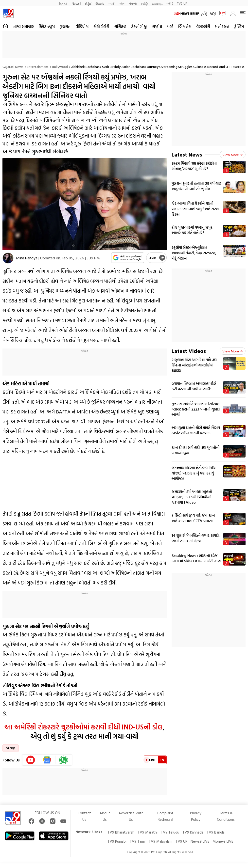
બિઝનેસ (185, 27)
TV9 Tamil (138, 841)
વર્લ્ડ (170, 27)
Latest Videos (189, 351)
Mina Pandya (27, 258)
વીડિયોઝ (82, 27)
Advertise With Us (131, 816)
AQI (213, 14)
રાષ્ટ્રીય (157, 27)
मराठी (112, 3)
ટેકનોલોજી (139, 27)
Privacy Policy (196, 816)
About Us (105, 816)
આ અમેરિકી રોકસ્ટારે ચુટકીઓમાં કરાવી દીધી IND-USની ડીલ (84, 727)
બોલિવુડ (11, 748)
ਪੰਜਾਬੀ (133, 3)
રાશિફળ (120, 27)
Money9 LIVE (223, 841)
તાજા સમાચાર (24, 27)
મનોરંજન (222, 27)
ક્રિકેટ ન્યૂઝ (47, 27)
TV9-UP (182, 3)
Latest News (187, 154)
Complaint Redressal (165, 816)
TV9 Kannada (193, 832)
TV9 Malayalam (160, 841)
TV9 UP (181, 841)
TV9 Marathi (148, 832)
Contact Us (84, 816)
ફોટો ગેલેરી (101, 27)
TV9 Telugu (170, 832)
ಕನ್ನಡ (88, 3)
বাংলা (122, 3)
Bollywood (60, 67)
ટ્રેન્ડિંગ (239, 27)
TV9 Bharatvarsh (121, 832)
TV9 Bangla (216, 832)
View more (233, 155)
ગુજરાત (65, 27)
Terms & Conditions (226, 816)
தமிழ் (144, 3)
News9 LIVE (200, 841)
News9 (76, 3)
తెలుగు (100, 3)
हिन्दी (63, 3)
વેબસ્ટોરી (203, 27)
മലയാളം (157, 3)
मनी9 (170, 3)
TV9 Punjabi (117, 841)
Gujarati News (13, 67)
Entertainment (38, 67)
